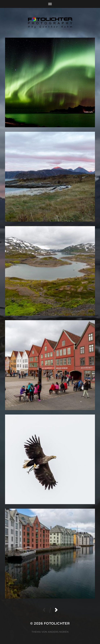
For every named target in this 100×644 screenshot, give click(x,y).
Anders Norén (58, 632)
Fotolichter (57, 623)
